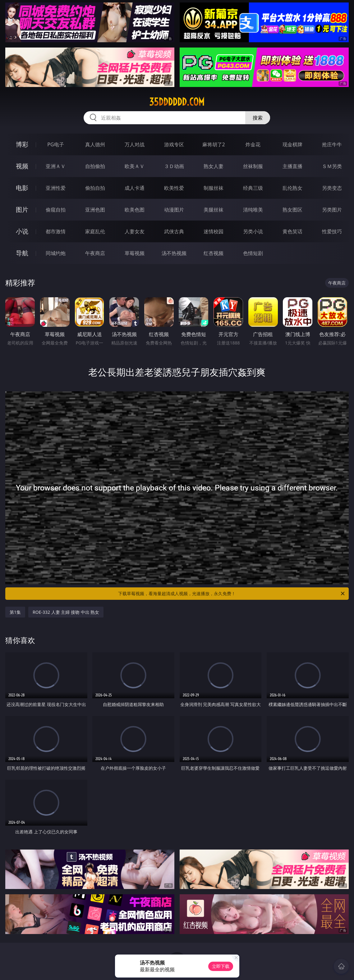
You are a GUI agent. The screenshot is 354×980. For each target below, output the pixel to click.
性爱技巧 (332, 231)
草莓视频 (135, 253)
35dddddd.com (177, 102)
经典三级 (253, 188)
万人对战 (135, 144)
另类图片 (332, 210)
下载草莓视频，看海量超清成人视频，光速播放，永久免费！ (232, 594)
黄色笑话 (292, 231)
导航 (22, 253)
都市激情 (56, 231)
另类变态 (332, 188)
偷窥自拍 (56, 210)
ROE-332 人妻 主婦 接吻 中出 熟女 (66, 612)
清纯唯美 (253, 210)
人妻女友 (135, 231)
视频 (22, 166)
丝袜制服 (253, 166)
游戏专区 (174, 144)
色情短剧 (253, 253)
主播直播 (292, 166)
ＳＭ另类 (332, 166)
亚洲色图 (95, 210)
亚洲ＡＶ (56, 166)
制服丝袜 (214, 188)
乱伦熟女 (292, 188)
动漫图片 (174, 210)
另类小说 (253, 231)
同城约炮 (56, 253)
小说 (22, 231)
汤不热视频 (174, 253)
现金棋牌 (292, 144)
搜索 (258, 118)
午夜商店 (95, 253)
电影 (22, 188)
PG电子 (55, 144)
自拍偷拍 (95, 166)
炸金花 (253, 144)
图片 (22, 210)
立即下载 (221, 966)
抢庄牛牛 (332, 144)
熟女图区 (292, 210)
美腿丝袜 (214, 210)
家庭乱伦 (95, 231)
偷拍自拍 (95, 188)
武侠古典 (174, 231)
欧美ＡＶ (135, 166)
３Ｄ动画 (174, 166)
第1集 (15, 612)
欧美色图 (135, 210)
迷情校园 (214, 231)
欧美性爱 (174, 188)
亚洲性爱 (56, 188)
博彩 (22, 144)
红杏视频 (214, 253)
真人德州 (95, 144)
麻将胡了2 (214, 144)
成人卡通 (135, 188)
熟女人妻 (214, 166)
